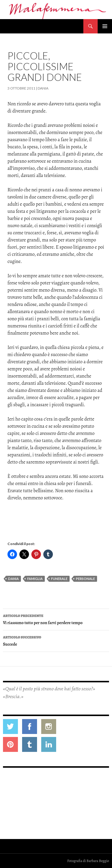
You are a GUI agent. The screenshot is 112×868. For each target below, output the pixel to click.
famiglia (35, 579)
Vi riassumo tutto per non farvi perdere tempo (56, 619)
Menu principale (105, 26)
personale (85, 579)
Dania (43, 88)
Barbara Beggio (98, 861)
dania (13, 579)
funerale (59, 579)
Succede (56, 640)
